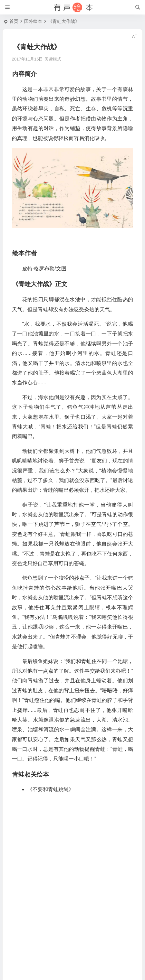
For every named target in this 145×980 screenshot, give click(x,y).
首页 (14, 21)
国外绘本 (33, 21)
